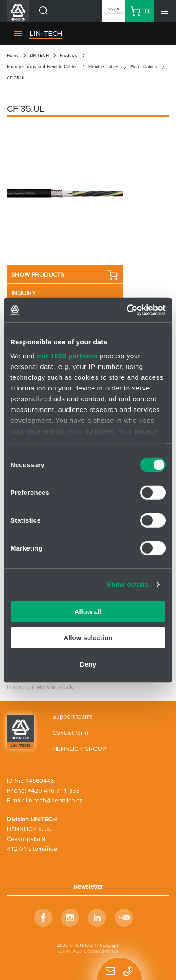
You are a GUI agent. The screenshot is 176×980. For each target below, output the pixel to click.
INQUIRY (24, 293)
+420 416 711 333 (54, 790)
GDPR (64, 951)
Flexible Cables (104, 67)
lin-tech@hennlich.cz (54, 800)
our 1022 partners (67, 356)
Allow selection (88, 638)
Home (13, 55)
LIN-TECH (46, 34)
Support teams (73, 716)
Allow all (88, 611)
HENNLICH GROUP (79, 749)
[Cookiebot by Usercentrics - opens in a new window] (127, 310)
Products (69, 55)
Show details (128, 584)
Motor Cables (144, 67)
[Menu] (165, 11)
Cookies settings (101, 951)
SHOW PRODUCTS (65, 275)
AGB (77, 951)
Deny (88, 664)
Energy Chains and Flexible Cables (42, 67)
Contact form (70, 733)
